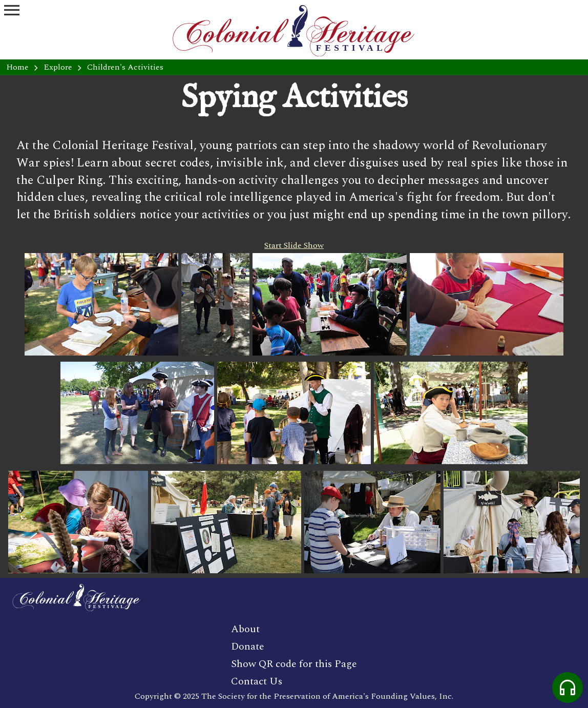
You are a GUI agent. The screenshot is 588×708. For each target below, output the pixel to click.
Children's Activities (125, 67)
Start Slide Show (294, 245)
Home (17, 67)
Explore (58, 67)
